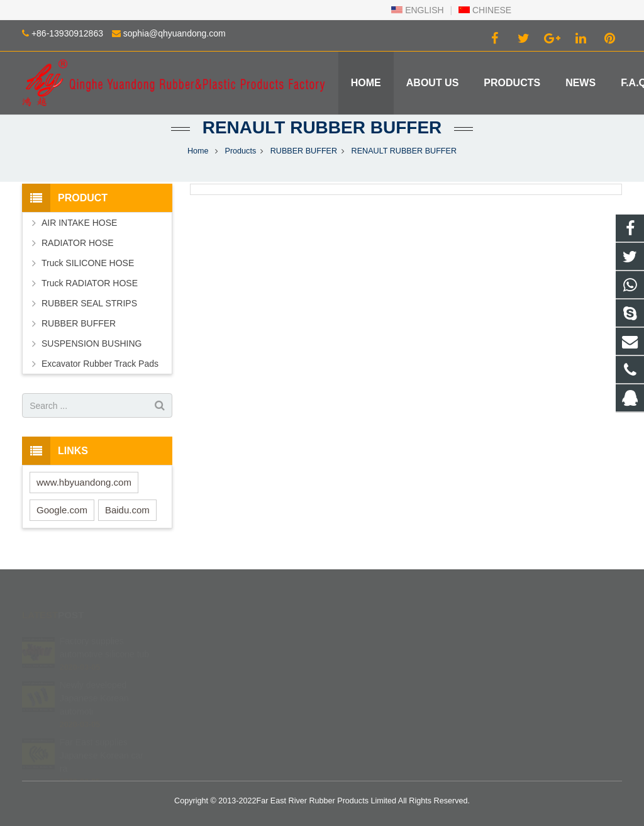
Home (198, 151)
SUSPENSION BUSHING (92, 343)
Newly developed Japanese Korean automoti (94, 682)
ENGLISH (417, 10)
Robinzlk (360, 713)
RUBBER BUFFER (304, 151)
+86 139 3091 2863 (379, 658)
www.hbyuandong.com (84, 482)
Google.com (62, 510)
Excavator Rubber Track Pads (100, 364)
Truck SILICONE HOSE (88, 263)
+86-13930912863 (67, 33)
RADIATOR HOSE (78, 243)
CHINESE (485, 10)
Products (241, 151)
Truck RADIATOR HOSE (90, 283)
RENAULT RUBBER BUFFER (322, 127)
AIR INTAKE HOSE (79, 223)
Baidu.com (127, 510)
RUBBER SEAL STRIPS (89, 303)
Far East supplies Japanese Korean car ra (102, 739)
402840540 (366, 640)
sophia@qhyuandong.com (175, 33)
